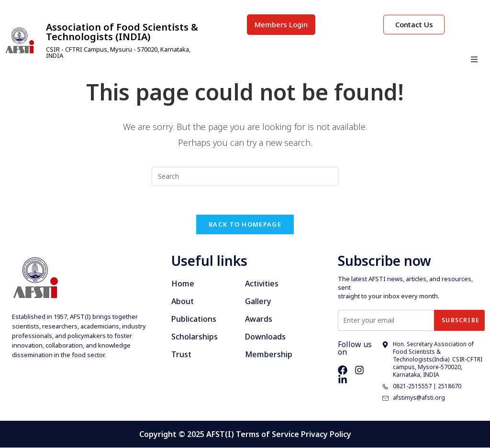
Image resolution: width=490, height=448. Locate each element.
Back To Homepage (245, 225)
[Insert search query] (245, 176)
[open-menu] (474, 60)
